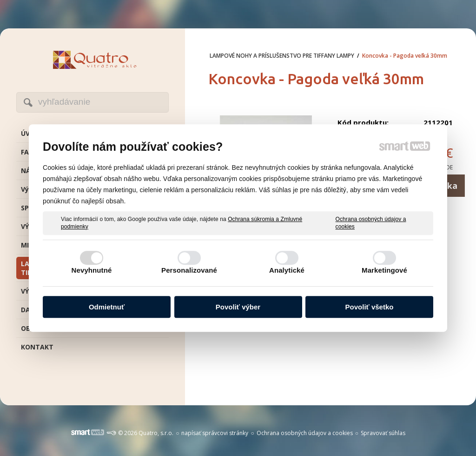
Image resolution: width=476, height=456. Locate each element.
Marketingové (384, 270)
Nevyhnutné (92, 270)
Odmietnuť (107, 307)
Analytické (287, 270)
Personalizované (189, 270)
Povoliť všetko (370, 307)
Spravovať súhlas (383, 433)
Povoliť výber (238, 307)
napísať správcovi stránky (215, 433)
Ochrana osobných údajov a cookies (371, 223)
